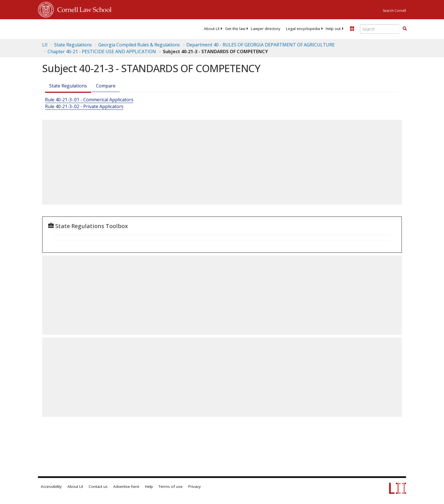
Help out (333, 29)
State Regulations (73, 45)
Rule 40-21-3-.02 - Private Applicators (84, 106)
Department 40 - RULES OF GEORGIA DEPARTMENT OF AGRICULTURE (261, 45)
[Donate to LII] (352, 29)
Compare (106, 86)
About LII (212, 29)
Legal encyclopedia (303, 29)
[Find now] (405, 29)
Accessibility (51, 486)
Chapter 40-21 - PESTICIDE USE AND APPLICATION (102, 52)
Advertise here (126, 486)
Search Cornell (394, 11)
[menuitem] (212, 29)
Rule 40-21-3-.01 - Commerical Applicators (89, 100)
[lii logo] (102, 28)
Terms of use (171, 486)
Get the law (235, 29)
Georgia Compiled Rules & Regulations (139, 45)
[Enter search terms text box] (380, 29)
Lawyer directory (266, 29)
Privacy (195, 486)
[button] (405, 29)
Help (149, 486)
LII (45, 45)
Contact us (98, 486)
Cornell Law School (83, 9)
